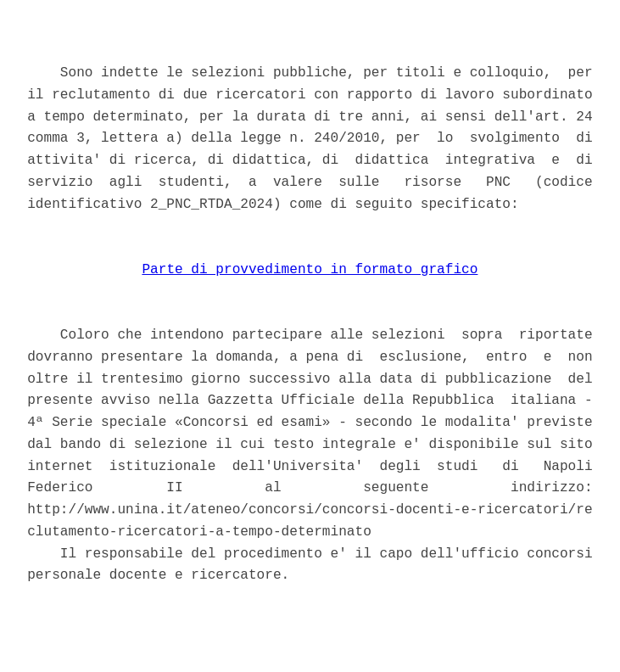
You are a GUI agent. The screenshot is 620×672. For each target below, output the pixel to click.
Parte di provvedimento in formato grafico (310, 270)
